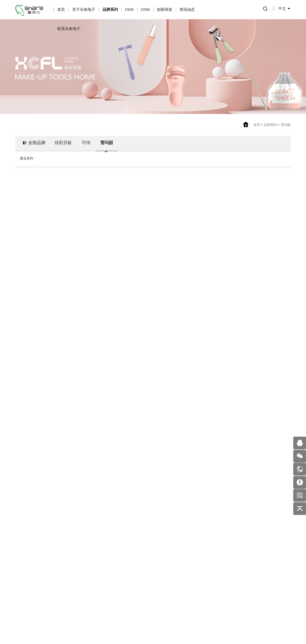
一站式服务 (109, 565)
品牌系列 (110, 9)
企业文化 (29, 572)
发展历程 (29, 592)
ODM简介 (109, 544)
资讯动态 (187, 9)
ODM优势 (109, 575)
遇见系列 (26, 158)
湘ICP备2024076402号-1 (137, 629)
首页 (61, 9)
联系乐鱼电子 (69, 29)
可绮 (86, 142)
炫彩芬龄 (63, 142)
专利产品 (136, 545)
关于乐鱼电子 (84, 9)
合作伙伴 (83, 565)
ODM (145, 9)
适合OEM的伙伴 (82, 575)
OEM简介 (82, 544)
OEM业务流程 (82, 586)
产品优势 (83, 555)
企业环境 (29, 582)
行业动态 (163, 545)
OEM (129, 9)
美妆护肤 (163, 566)
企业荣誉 (29, 561)
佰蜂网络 (179, 629)
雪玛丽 (286, 125)
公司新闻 (163, 555)
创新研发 (165, 9)
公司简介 (29, 551)
